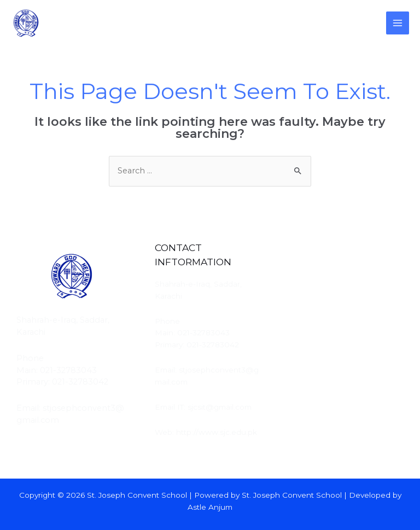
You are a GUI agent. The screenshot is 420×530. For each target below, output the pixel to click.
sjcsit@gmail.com (220, 407)
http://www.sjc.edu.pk (217, 432)
